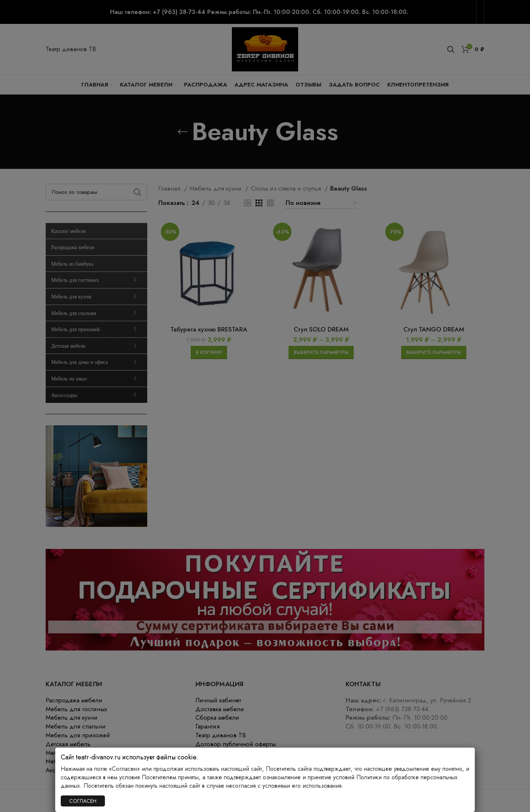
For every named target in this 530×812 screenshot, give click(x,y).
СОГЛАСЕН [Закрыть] (83, 801)
